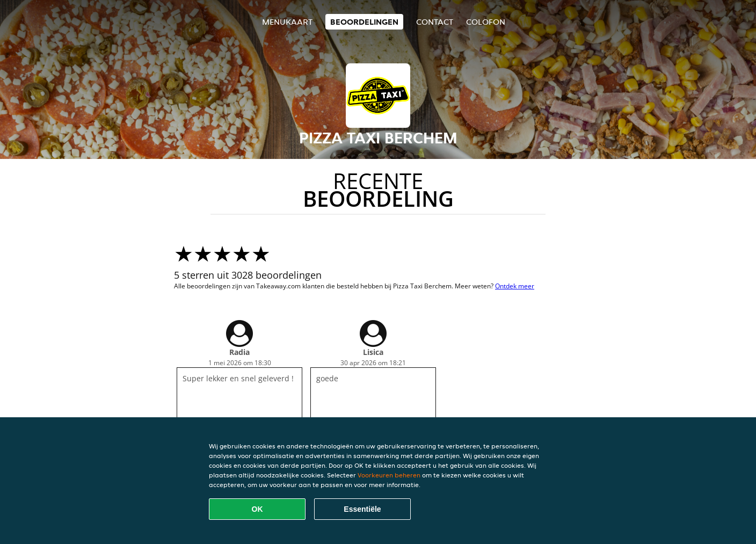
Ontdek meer (515, 286)
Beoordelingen (364, 22)
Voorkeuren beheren (389, 475)
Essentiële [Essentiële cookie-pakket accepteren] (362, 509)
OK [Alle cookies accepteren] (257, 509)
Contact (435, 22)
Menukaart (287, 22)
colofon (486, 22)
